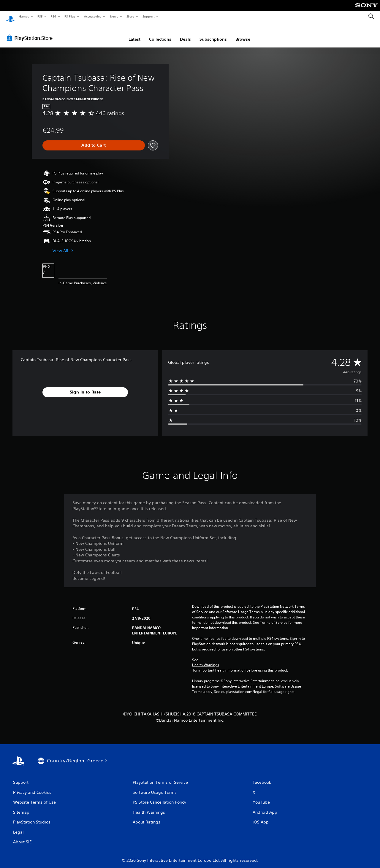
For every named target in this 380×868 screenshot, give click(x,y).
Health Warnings (206, 659)
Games (24, 16)
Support (148, 16)
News (114, 16)
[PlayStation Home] (10, 17)
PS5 (40, 16)
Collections (160, 34)
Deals (185, 34)
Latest (134, 34)
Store (130, 16)
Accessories (92, 16)
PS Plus (70, 16)
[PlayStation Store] (31, 32)
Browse (243, 34)
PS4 (53, 16)
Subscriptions (213, 34)
